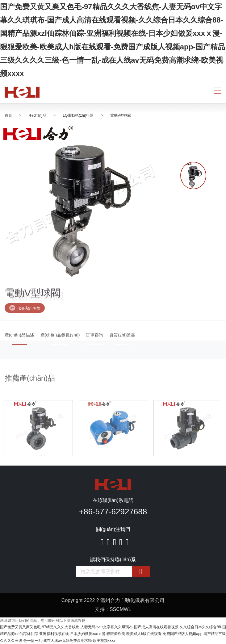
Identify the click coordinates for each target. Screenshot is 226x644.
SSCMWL (120, 609)
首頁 (8, 115)
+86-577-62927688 (113, 512)
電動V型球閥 (121, 115)
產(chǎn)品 (37, 115)
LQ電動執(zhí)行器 (78, 115)
